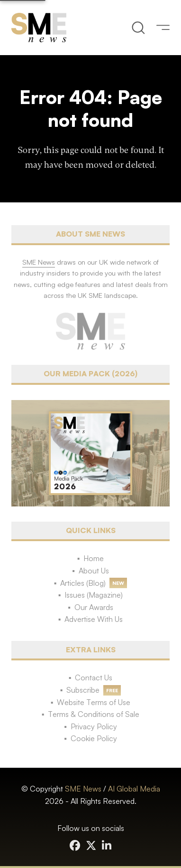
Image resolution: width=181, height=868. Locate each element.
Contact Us (94, 677)
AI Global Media (134, 789)
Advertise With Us (94, 619)
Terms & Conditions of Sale (94, 714)
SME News (83, 789)
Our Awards (94, 607)
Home (94, 558)
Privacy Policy (94, 726)
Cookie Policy (94, 738)
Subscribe (83, 690)
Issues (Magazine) (94, 595)
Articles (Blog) (83, 583)
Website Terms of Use (94, 702)
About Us (94, 571)
